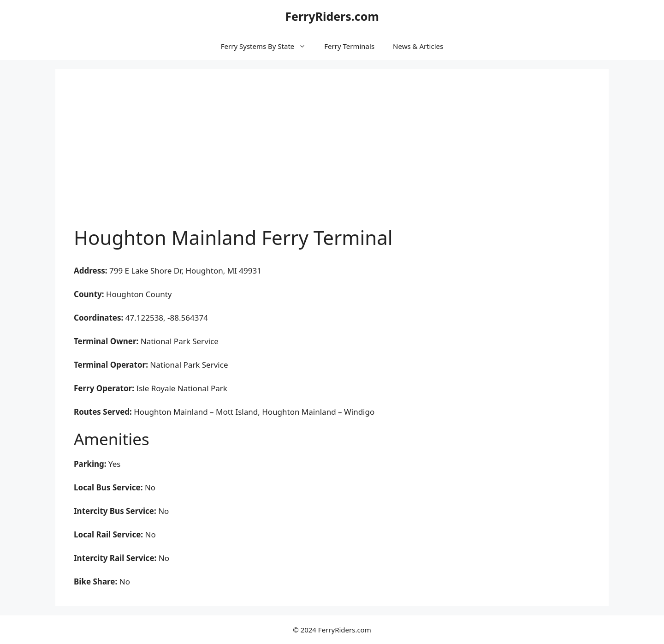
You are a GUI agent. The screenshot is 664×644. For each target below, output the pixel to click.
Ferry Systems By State (268, 46)
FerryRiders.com (332, 16)
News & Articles (418, 46)
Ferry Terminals (349, 46)
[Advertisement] (332, 157)
